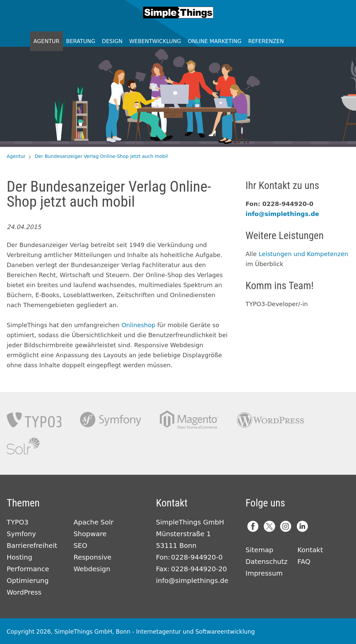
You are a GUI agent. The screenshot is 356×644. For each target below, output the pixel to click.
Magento (189, 420)
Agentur (46, 41)
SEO (80, 546)
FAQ (304, 562)
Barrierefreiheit (32, 546)
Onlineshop (138, 325)
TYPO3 (34, 420)
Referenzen (266, 41)
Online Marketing (215, 41)
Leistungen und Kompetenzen (304, 254)
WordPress (24, 592)
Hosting (19, 557)
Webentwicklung (155, 41)
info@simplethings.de (282, 214)
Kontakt (310, 550)
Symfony (111, 420)
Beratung (81, 41)
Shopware (90, 534)
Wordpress (270, 420)
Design (112, 41)
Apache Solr (23, 446)
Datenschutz (267, 562)
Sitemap (260, 550)
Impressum (264, 573)
